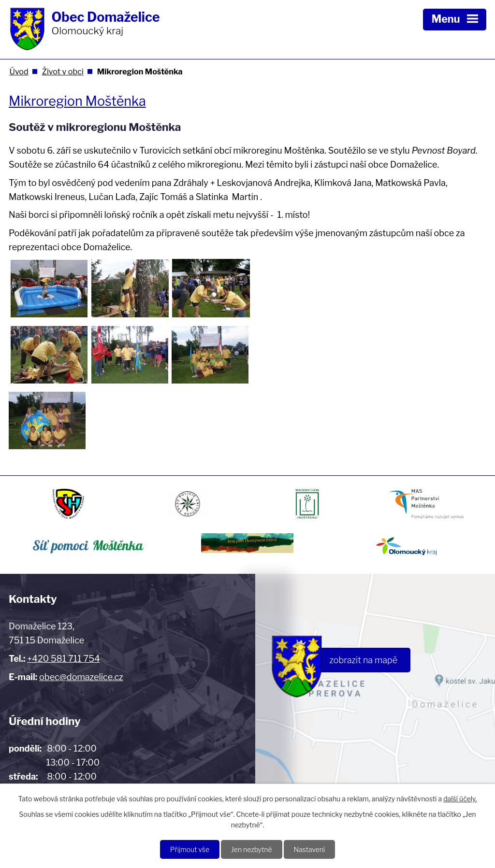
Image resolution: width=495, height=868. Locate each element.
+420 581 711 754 (63, 659)
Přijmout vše (190, 849)
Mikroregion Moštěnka (77, 101)
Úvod (19, 71)
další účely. (460, 799)
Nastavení (310, 849)
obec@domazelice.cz (81, 677)
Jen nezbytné (252, 849)
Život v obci (63, 71)
